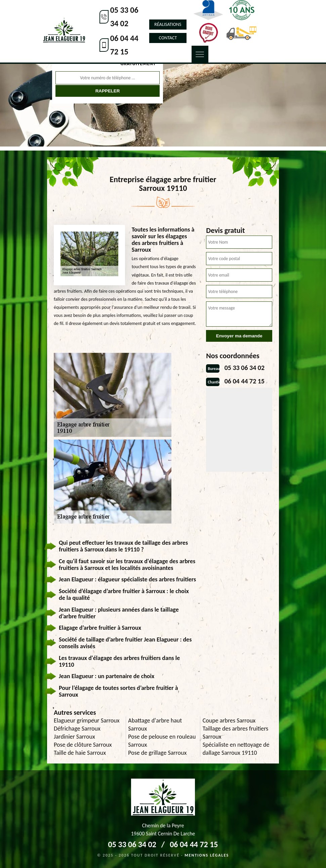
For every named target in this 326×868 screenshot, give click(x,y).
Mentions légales (207, 855)
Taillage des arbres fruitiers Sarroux (236, 733)
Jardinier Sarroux (74, 737)
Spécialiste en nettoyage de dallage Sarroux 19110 (236, 749)
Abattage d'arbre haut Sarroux (155, 725)
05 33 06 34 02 (124, 17)
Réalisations (168, 24)
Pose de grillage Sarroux (157, 753)
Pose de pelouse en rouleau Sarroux (162, 741)
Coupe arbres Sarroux (229, 720)
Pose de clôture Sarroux (83, 745)
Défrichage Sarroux (77, 729)
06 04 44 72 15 (124, 45)
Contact (168, 38)
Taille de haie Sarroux (80, 753)
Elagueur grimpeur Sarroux (87, 720)
